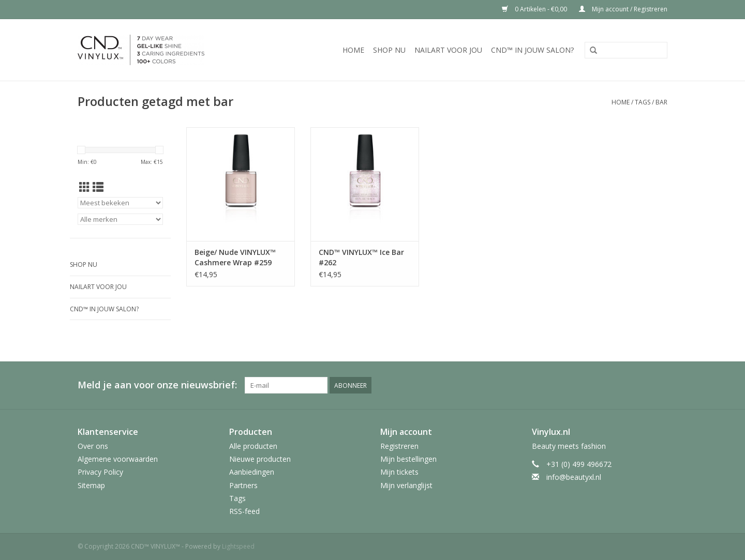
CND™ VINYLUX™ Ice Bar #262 (361, 257)
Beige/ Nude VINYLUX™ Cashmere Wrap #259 (235, 257)
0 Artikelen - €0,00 (535, 9)
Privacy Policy (100, 472)
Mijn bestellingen (408, 459)
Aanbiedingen (252, 472)
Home (353, 50)
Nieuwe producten (260, 459)
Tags (643, 102)
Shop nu (389, 50)
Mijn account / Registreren (623, 9)
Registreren (399, 446)
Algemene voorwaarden (118, 459)
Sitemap (91, 485)
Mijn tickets (399, 472)
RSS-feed (244, 511)
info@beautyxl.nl (574, 477)
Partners (243, 485)
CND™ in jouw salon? (532, 50)
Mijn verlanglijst (406, 485)
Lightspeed (238, 546)
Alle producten (253, 446)
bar (661, 102)
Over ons (93, 446)
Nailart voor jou (448, 50)
